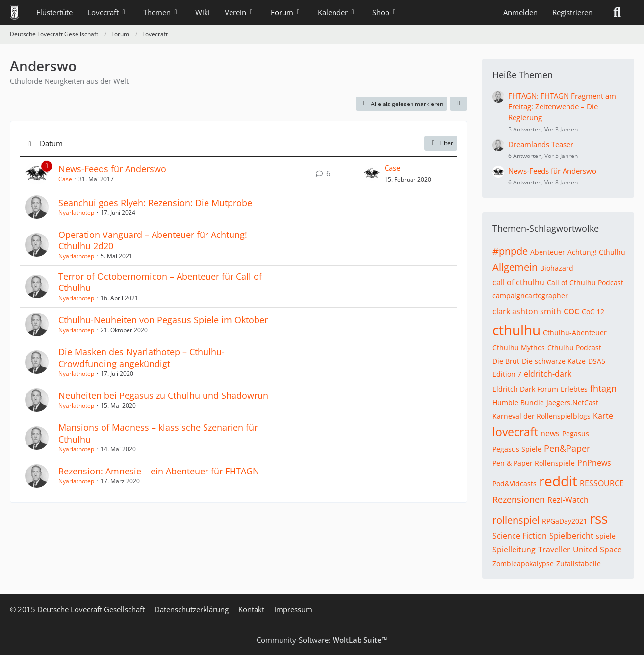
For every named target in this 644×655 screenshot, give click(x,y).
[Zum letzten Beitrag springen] (372, 173)
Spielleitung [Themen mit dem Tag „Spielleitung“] (514, 550)
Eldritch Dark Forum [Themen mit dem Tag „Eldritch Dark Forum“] (525, 389)
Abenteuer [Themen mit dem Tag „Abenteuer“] (548, 252)
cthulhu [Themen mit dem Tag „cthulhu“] (516, 330)
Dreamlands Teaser (541, 144)
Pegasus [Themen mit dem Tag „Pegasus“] (576, 433)
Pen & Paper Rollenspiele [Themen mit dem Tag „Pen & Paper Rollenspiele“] (534, 463)
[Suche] (617, 12)
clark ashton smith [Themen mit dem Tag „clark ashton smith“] (527, 311)
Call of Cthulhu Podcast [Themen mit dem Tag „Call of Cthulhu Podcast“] (585, 282)
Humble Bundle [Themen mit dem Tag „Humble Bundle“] (518, 403)
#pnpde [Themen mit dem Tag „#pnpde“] (510, 251)
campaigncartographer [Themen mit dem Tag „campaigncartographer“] (530, 296)
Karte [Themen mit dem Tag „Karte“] (603, 416)
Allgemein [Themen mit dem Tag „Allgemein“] (515, 267)
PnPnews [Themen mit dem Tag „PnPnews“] (594, 463)
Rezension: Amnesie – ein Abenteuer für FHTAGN (159, 471)
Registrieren (572, 12)
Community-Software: (322, 640)
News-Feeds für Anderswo (112, 169)
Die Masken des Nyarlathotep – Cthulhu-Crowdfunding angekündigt (142, 357)
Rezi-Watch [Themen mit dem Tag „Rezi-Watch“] (568, 500)
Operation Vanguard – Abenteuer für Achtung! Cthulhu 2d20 (153, 240)
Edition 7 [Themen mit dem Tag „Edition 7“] (507, 374)
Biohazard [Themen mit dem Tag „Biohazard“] (557, 268)
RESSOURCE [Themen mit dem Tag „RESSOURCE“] (602, 483)
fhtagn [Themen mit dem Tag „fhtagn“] (603, 388)
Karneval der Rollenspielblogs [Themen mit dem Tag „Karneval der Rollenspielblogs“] (541, 416)
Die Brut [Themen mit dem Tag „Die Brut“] (506, 361)
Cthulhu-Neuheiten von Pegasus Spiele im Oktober (163, 320)
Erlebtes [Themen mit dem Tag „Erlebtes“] (574, 389)
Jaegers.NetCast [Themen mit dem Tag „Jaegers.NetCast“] (572, 403)
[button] (459, 104)
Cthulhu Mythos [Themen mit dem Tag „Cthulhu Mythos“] (519, 348)
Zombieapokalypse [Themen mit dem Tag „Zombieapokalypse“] (523, 563)
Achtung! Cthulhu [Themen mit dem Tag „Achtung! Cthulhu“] (596, 252)
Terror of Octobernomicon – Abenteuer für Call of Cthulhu (160, 282)
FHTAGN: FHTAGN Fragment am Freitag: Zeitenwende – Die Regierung (562, 106)
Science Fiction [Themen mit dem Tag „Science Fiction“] (520, 536)
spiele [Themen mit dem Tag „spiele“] (606, 536)
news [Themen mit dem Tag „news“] (550, 433)
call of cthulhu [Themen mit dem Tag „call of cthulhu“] (518, 282)
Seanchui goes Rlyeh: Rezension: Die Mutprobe (155, 203)
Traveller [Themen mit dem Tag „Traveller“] (554, 550)
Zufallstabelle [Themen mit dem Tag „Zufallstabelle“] (579, 563)
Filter (441, 143)
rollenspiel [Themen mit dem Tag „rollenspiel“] (516, 520)
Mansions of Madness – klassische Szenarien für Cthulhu (158, 433)
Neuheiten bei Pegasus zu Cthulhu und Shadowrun (163, 395)
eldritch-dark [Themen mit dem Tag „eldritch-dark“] (548, 374)
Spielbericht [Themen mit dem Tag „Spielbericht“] (571, 536)
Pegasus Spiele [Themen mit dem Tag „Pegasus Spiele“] (517, 449)
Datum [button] (51, 143)
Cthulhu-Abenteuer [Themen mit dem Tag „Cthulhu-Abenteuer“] (575, 332)
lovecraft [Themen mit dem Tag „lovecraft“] (515, 432)
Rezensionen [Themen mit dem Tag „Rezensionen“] (519, 499)
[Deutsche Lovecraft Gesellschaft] (14, 12)
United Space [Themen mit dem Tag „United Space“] (597, 550)
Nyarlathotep (76, 213)
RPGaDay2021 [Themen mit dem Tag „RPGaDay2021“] (565, 521)
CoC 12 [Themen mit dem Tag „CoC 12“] (593, 311)
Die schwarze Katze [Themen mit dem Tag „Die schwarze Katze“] (554, 361)
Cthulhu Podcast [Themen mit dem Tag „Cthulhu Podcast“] (574, 348)
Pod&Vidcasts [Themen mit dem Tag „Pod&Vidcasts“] (515, 484)
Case (65, 179)
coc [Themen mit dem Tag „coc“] (571, 310)
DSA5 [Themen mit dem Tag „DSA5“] (597, 361)
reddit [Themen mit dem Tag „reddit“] (558, 481)
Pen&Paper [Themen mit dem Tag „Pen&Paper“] (567, 448)
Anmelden (520, 12)
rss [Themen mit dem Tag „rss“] (599, 518)
